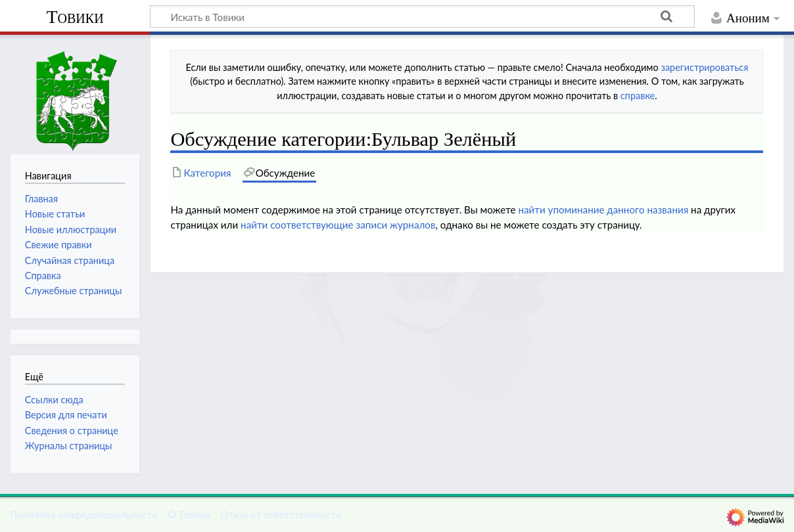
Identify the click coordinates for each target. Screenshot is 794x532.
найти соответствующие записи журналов (338, 225)
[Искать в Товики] (422, 16)
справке (638, 96)
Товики (75, 17)
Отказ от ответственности (281, 514)
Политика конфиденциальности (84, 514)
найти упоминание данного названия (603, 210)
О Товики (189, 514)
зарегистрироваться (704, 67)
